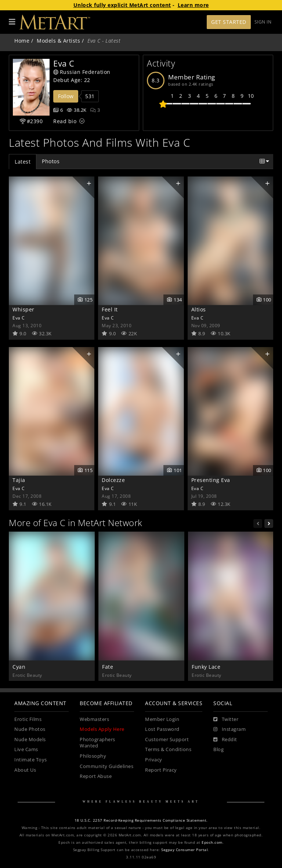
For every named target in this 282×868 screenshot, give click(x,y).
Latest (23, 162)
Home (22, 41)
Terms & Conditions (168, 749)
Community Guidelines (106, 766)
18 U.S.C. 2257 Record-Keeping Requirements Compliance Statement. (141, 820)
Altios (199, 309)
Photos (51, 161)
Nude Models (30, 740)
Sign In (263, 22)
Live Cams (26, 749)
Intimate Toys (31, 760)
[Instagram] (229, 729)
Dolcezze (113, 480)
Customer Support (167, 740)
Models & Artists (58, 41)
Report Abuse (96, 776)
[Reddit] (225, 740)
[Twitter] (226, 719)
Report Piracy (161, 770)
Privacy (154, 760)
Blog (218, 749)
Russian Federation (82, 72)
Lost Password (162, 729)
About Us (25, 770)
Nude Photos (30, 729)
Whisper (23, 309)
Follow (66, 96)
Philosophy (93, 756)
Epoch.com (212, 842)
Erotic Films (28, 719)
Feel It (110, 309)
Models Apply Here (102, 729)
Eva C (19, 318)
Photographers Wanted (97, 743)
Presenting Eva (211, 480)
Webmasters (94, 719)
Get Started (229, 22)
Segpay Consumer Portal (185, 850)
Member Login (162, 719)
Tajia (19, 480)
